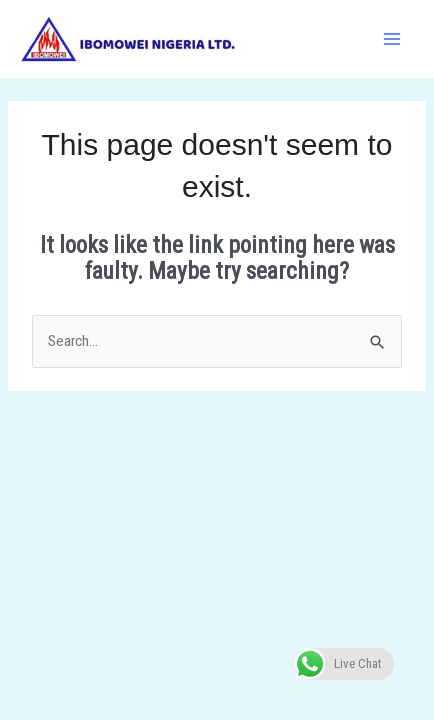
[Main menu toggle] (392, 38)
